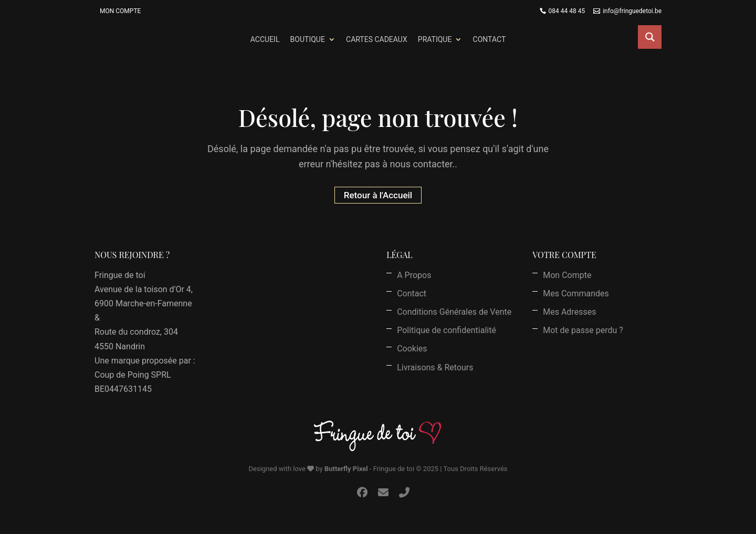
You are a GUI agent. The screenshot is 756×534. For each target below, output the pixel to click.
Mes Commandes (576, 293)
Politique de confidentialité (447, 330)
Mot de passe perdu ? (583, 330)
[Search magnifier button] (650, 37)
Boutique (308, 39)
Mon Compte (120, 11)
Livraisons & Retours (435, 367)
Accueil (265, 39)
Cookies (412, 349)
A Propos (414, 275)
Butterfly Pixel (346, 469)
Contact (490, 39)
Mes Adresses (569, 312)
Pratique (435, 39)
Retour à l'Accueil (378, 195)
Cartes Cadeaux (377, 39)
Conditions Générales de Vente (454, 312)
